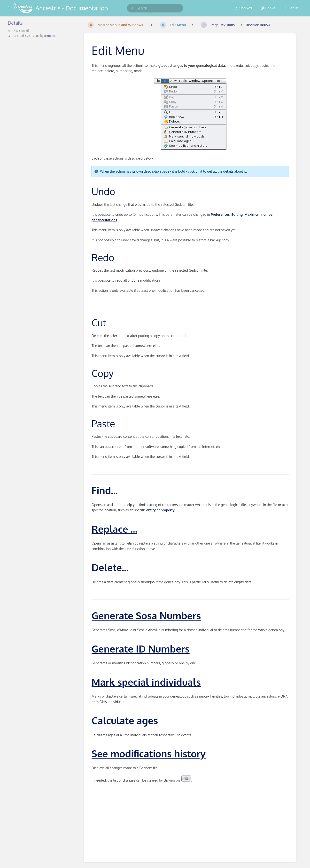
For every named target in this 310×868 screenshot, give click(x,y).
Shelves (243, 8)
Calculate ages (125, 720)
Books (268, 8)
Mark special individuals (146, 682)
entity (151, 510)
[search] (155, 8)
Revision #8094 (258, 25)
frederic (49, 36)
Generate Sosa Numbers (146, 615)
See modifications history (149, 753)
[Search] (132, 8)
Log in (291, 8)
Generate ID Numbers (141, 649)
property (167, 510)
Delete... (110, 567)
